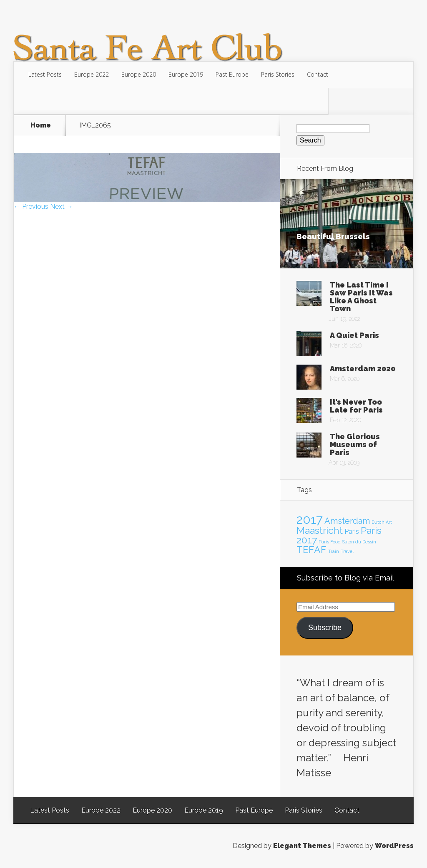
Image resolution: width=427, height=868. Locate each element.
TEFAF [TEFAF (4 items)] (311, 549)
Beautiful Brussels (333, 236)
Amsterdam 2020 (363, 369)
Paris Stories (278, 74)
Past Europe (232, 74)
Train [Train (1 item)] (334, 551)
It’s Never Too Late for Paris (356, 406)
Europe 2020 (139, 74)
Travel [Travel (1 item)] (347, 551)
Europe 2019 (186, 74)
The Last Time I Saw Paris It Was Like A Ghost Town (361, 297)
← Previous (31, 206)
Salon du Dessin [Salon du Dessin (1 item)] (359, 542)
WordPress (394, 846)
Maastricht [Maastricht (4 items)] (320, 530)
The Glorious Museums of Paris (355, 444)
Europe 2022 (92, 74)
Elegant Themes (302, 846)
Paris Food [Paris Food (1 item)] (330, 542)
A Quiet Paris (354, 335)
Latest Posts (45, 74)
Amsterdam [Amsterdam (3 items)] (347, 521)
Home (41, 125)
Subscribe (325, 628)
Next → (62, 206)
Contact (318, 74)
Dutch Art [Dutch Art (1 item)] (382, 522)
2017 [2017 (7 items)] (310, 519)
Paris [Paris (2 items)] (352, 532)
